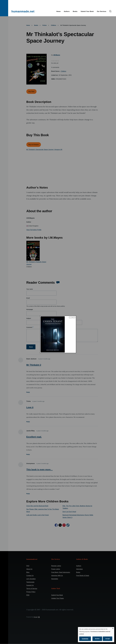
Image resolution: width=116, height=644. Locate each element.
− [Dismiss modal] (71, 317)
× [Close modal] (74, 317)
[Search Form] (110, 11)
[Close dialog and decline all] (113, 628)
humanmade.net (23, 11)
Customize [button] (85, 639)
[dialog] (96, 635)
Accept (108, 639)
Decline (97, 639)
